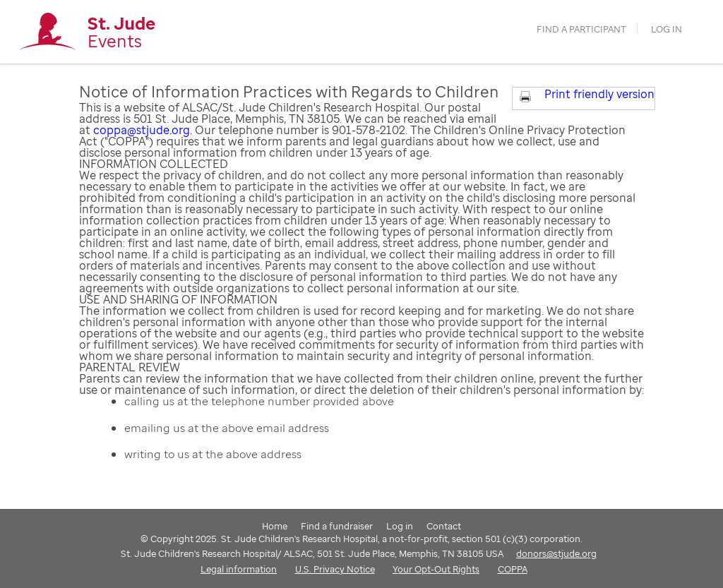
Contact (444, 526)
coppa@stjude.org (142, 130)
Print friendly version (599, 94)
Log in (667, 29)
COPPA (513, 569)
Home (275, 526)
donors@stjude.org (556, 553)
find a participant (581, 29)
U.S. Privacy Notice (335, 569)
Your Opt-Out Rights (436, 569)
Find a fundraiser (337, 526)
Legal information (239, 569)
